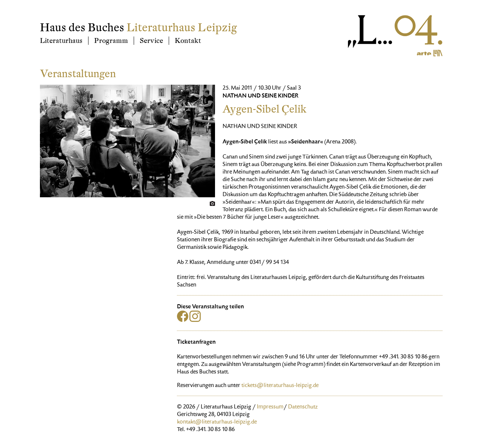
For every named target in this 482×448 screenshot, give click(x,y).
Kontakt (188, 41)
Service (151, 41)
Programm (111, 41)
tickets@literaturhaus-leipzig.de (280, 386)
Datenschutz (303, 407)
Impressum (270, 407)
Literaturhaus (61, 41)
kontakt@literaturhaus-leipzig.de (217, 422)
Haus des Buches (82, 28)
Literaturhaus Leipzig (182, 28)
